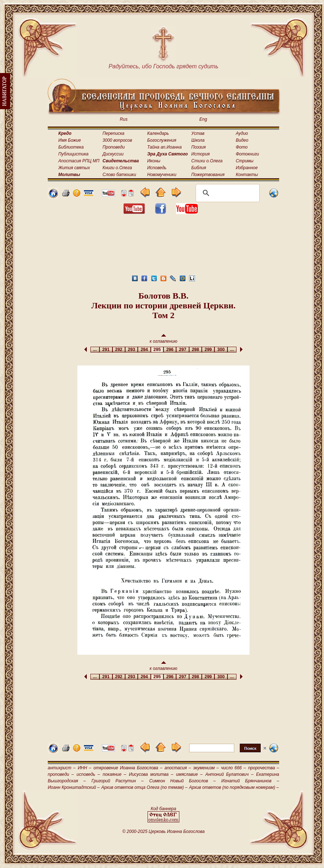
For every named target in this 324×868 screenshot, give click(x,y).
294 (144, 350)
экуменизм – (206, 768)
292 (119, 350)
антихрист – (62, 768)
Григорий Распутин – (118, 781)
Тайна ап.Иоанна (164, 147)
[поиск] (227, 193)
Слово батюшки (120, 175)
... (95, 350)
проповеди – (61, 774)
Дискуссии (113, 154)
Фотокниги (247, 154)
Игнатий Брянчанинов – (250, 781)
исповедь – (88, 774)
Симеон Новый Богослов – (183, 781)
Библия (199, 168)
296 (170, 350)
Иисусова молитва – (151, 774)
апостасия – (178, 768)
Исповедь (157, 168)
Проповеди (114, 147)
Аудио (242, 133)
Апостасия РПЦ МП (79, 161)
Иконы (154, 161)
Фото (242, 147)
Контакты (247, 175)
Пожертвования (208, 175)
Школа (198, 140)
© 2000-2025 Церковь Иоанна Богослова (163, 831)
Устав (198, 133)
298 (195, 350)
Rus (123, 119)
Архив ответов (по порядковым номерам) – (234, 787)
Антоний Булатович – (229, 774)
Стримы (245, 161)
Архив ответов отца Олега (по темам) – (144, 787)
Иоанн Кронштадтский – (74, 787)
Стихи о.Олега (207, 161)
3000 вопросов (118, 140)
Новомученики (162, 175)
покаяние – (114, 774)
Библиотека (71, 147)
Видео (242, 140)
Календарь (158, 133)
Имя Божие (69, 140)
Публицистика (73, 154)
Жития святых (74, 168)
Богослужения (162, 140)
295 (157, 350)
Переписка (114, 133)
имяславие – (189, 774)
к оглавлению (164, 339)
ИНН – (85, 768)
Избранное (247, 168)
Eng (203, 119)
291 (106, 350)
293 (131, 350)
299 (208, 350)
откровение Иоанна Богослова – (128, 768)
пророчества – (264, 768)
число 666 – (233, 768)
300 (221, 350)
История (201, 154)
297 (182, 350)
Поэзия (199, 147)
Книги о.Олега (117, 168)
